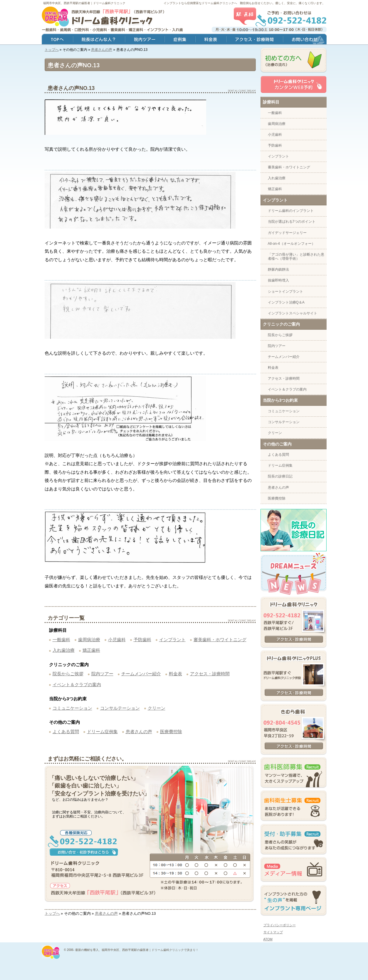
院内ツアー (102, 674)
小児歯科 (117, 640)
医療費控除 (171, 732)
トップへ (52, 50)
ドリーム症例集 (102, 732)
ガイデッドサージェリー (287, 233)
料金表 (175, 674)
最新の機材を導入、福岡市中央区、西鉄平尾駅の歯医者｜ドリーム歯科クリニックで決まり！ (137, 950)
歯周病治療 (89, 640)
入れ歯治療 (64, 650)
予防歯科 (142, 640)
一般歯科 (61, 640)
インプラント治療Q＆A (286, 302)
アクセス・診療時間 (210, 674)
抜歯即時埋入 (278, 280)
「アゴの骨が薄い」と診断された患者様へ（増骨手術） (296, 257)
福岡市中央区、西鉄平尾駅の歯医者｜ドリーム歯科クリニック (84, 3)
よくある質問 (66, 732)
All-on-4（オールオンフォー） (291, 244)
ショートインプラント (285, 292)
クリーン (157, 708)
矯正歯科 (91, 650)
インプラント (172, 640)
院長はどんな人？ (99, 40)
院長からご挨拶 (68, 674)
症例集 (180, 40)
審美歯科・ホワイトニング (220, 640)
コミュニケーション (72, 708)
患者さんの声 (102, 50)
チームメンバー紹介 (141, 674)
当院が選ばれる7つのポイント (292, 222)
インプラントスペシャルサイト (293, 313)
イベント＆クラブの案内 (77, 685)
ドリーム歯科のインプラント (291, 211)
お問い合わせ (305, 40)
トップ (57, 40)
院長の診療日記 (280, 476)
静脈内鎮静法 (278, 269)
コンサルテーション (120, 708)
